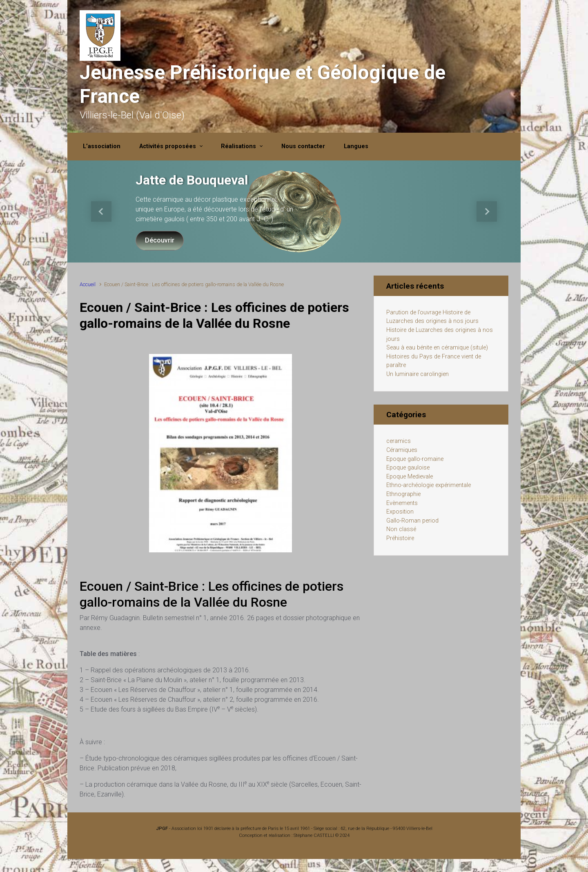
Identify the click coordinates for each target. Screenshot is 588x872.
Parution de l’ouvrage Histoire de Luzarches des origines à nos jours (432, 317)
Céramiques (402, 450)
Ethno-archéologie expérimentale (429, 485)
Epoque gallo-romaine (415, 459)
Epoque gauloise (408, 468)
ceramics (399, 441)
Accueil (88, 284)
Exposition (400, 512)
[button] (101, 211)
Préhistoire (400, 538)
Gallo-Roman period (412, 521)
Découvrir (160, 240)
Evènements (402, 503)
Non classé (401, 529)
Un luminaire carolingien (418, 374)
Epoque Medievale (410, 477)
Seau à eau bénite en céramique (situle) (437, 348)
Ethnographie (403, 494)
